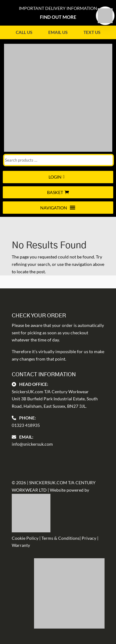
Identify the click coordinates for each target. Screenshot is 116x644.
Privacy (89, 538)
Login (55, 177)
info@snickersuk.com (32, 444)
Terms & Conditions (60, 538)
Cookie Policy (25, 538)
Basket (55, 192)
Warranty (21, 545)
